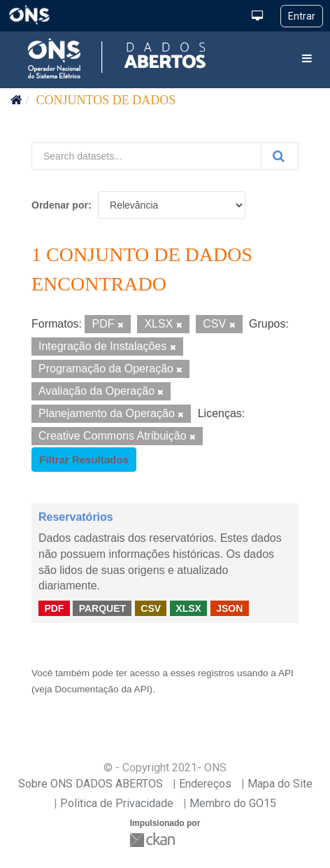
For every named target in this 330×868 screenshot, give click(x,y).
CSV (151, 608)
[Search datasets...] (146, 156)
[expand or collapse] (307, 59)
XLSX (188, 608)
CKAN (154, 840)
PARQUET (102, 608)
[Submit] (280, 156)
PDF (54, 608)
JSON (229, 608)
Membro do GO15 (233, 803)
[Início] (16, 100)
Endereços (205, 784)
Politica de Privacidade (117, 803)
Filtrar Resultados (84, 460)
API (286, 673)
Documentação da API (102, 689)
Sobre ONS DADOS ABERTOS (91, 784)
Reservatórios (76, 517)
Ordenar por (60, 205)
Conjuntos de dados (106, 100)
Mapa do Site (280, 784)
